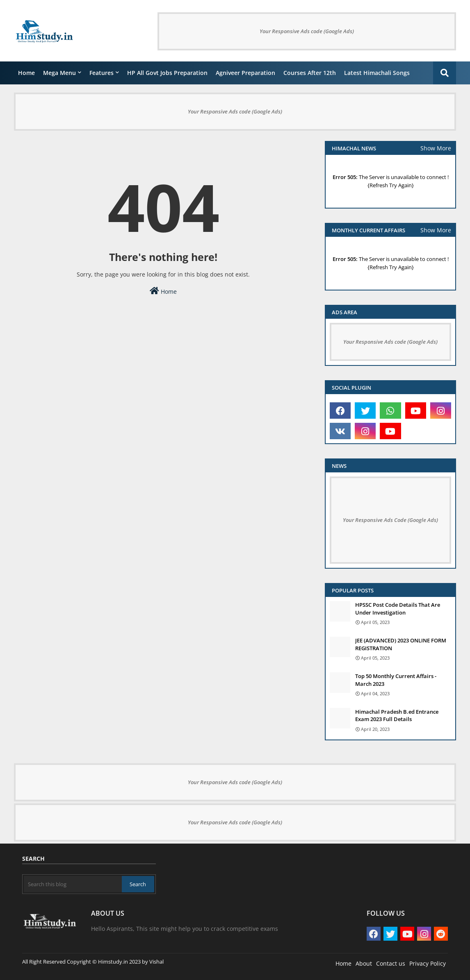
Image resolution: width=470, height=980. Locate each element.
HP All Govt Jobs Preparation (167, 73)
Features (102, 73)
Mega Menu (59, 73)
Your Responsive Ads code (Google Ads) (307, 31)
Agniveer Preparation (245, 73)
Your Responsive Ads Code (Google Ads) (390, 520)
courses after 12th (310, 73)
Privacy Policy (428, 963)
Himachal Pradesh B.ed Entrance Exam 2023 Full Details (397, 715)
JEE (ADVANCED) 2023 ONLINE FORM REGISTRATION (401, 644)
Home (26, 73)
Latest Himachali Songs (377, 73)
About (364, 963)
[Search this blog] (73, 884)
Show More (436, 148)
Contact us (391, 963)
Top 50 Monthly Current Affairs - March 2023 (396, 680)
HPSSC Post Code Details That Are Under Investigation (398, 608)
